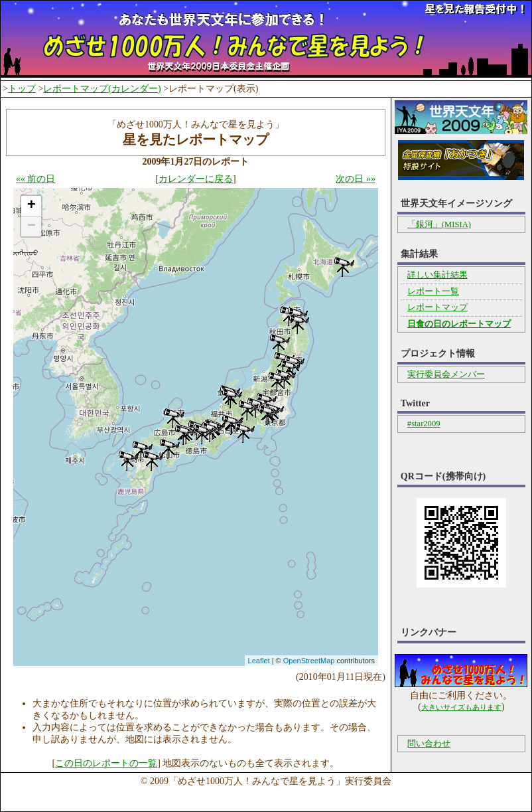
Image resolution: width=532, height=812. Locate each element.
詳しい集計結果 (437, 275)
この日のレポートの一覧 (106, 763)
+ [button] (32, 206)
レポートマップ (437, 307)
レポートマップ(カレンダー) (102, 89)
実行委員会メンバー (446, 374)
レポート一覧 (433, 291)
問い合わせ (429, 744)
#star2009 (424, 424)
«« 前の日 (36, 179)
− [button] (32, 226)
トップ (22, 89)
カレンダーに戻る (196, 179)
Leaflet (259, 661)
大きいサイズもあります (461, 707)
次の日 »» (356, 179)
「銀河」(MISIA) (439, 224)
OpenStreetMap (309, 661)
